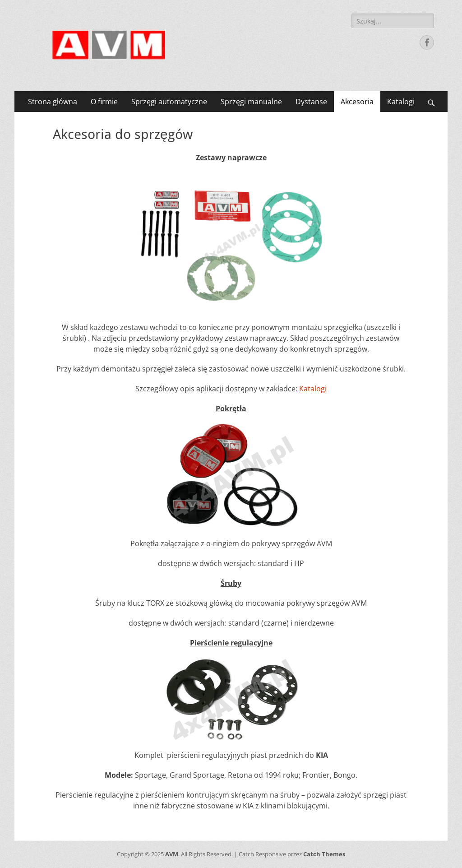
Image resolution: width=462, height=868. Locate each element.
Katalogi (401, 102)
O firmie (104, 102)
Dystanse (311, 102)
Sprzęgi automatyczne (169, 102)
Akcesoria (357, 102)
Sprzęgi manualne (251, 102)
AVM (172, 854)
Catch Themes (324, 854)
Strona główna (53, 102)
